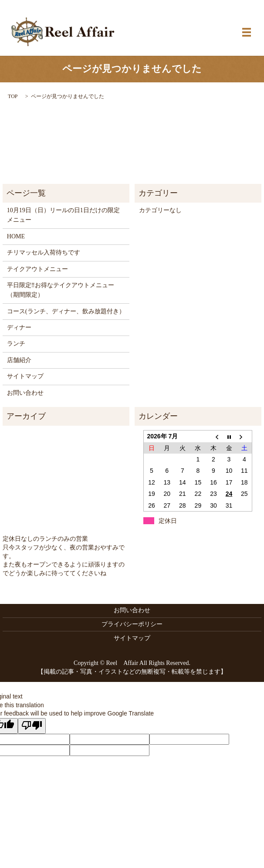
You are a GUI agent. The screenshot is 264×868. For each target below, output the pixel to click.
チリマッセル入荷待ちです (44, 253)
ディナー (19, 327)
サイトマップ (25, 376)
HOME (16, 236)
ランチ (16, 344)
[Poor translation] (32, 726)
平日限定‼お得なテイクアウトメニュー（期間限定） (61, 290)
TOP (13, 96)
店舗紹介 (19, 360)
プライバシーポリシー (132, 624)
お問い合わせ (25, 393)
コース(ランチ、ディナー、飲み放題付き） (66, 311)
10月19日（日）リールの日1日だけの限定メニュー (63, 215)
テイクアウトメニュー (37, 269)
